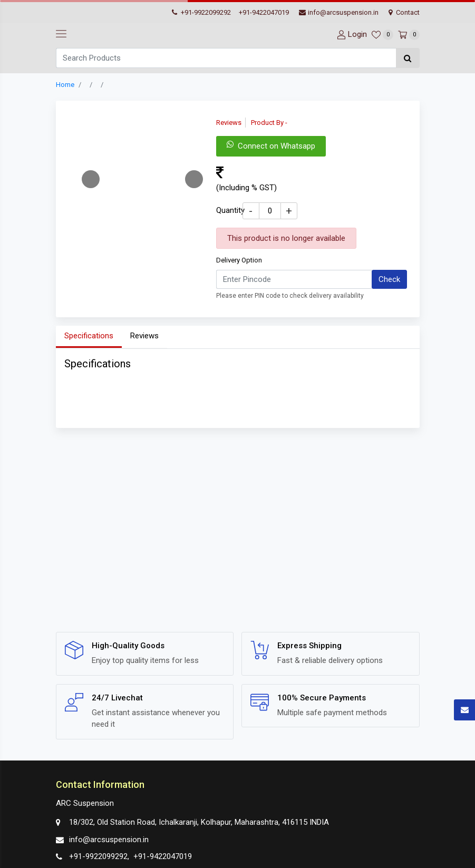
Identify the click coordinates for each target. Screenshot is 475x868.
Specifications (89, 336)
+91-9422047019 (264, 12)
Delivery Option (239, 260)
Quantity (230, 210)
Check (389, 279)
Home (65, 85)
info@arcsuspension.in (339, 12)
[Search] (226, 58)
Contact (404, 12)
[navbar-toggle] (61, 34)
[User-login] (351, 35)
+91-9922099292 (201, 12)
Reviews (144, 336)
